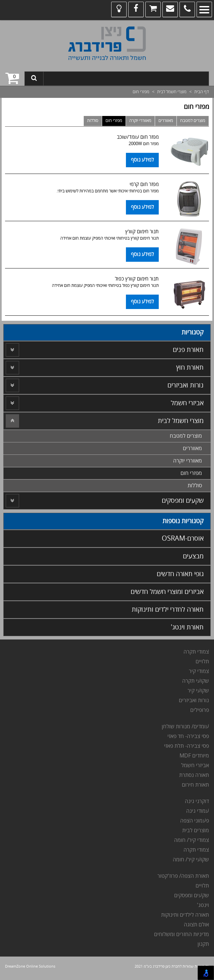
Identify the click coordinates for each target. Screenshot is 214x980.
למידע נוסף (142, 160)
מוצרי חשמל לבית (172, 92)
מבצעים (193, 556)
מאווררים (166, 121)
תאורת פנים (188, 350)
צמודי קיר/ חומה (192, 840)
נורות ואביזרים (186, 385)
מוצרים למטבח (193, 121)
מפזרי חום (114, 121)
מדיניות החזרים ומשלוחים (182, 934)
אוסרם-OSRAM (183, 538)
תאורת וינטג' (187, 627)
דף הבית (202, 92)
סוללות (93, 121)
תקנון (203, 944)
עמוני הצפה (193, 821)
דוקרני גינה (196, 801)
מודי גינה (195, 811)
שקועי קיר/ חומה (191, 860)
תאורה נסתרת (194, 775)
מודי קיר (197, 671)
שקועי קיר (198, 691)
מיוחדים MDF (194, 756)
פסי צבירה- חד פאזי (188, 736)
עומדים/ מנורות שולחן (185, 727)
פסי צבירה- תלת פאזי (186, 746)
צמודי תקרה (196, 652)
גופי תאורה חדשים (180, 574)
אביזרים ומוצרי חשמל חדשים (167, 592)
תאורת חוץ (190, 367)
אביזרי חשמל (187, 403)
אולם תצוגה (196, 925)
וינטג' (202, 905)
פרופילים (200, 710)
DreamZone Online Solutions (30, 966)
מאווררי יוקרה (140, 121)
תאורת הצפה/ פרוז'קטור (183, 876)
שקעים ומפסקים (183, 501)
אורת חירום (194, 785)
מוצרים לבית (196, 831)
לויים (201, 662)
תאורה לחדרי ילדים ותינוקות (168, 609)
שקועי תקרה (196, 681)
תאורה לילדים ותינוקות (184, 915)
